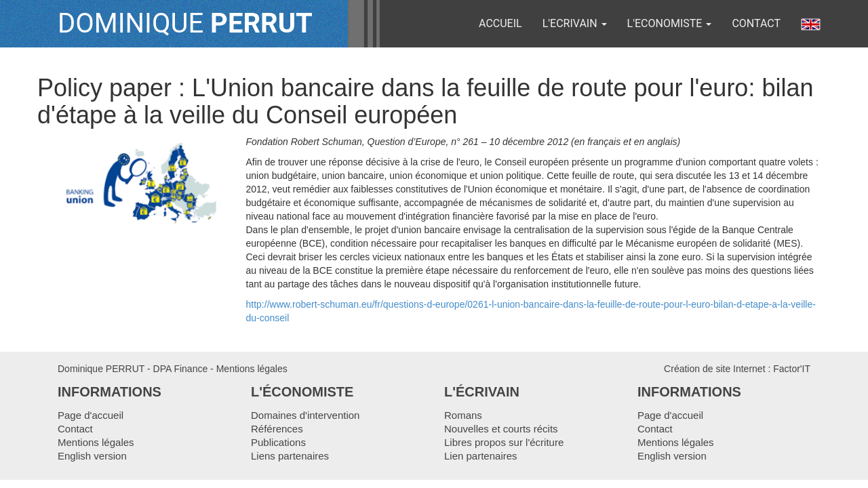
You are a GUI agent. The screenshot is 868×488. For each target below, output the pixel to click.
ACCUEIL (500, 23)
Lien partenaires (481, 456)
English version (92, 456)
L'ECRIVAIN (575, 23)
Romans (463, 415)
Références (277, 429)
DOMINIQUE (185, 23)
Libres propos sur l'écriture (504, 442)
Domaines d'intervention (305, 415)
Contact (756, 23)
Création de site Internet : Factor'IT (737, 369)
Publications (278, 442)
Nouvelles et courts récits (501, 429)
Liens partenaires (290, 456)
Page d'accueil (91, 415)
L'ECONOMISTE (670, 23)
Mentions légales (252, 369)
